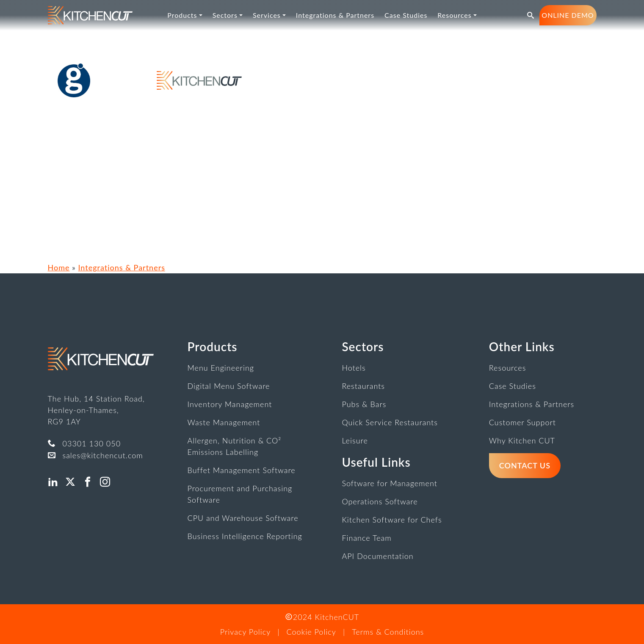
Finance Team (366, 538)
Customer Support (522, 422)
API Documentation (377, 556)
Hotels (354, 368)
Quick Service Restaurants (390, 422)
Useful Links (376, 462)
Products (213, 347)
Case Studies (513, 386)
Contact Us (525, 465)
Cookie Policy (311, 632)
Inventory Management (230, 404)
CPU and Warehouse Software (243, 518)
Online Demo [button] (568, 15)
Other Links (522, 347)
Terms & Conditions (388, 632)
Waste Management (224, 422)
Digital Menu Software (229, 386)
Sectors (363, 347)
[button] (531, 15)
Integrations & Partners (122, 267)
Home (59, 267)
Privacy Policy (246, 632)
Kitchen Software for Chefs (392, 520)
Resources (508, 368)
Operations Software (380, 501)
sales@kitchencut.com (103, 455)
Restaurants (363, 386)
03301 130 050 (92, 443)
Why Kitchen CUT (522, 440)
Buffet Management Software (242, 470)
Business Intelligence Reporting (245, 536)
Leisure (355, 440)
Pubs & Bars (364, 404)
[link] (90, 15)
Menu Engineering (221, 368)
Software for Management (390, 483)
